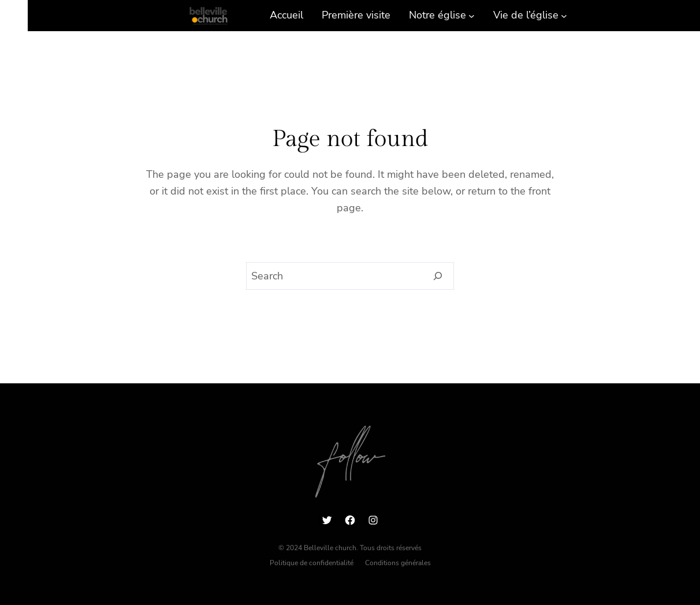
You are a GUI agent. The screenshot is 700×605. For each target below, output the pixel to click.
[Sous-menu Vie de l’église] (564, 15)
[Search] (438, 276)
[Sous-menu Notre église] (472, 15)
